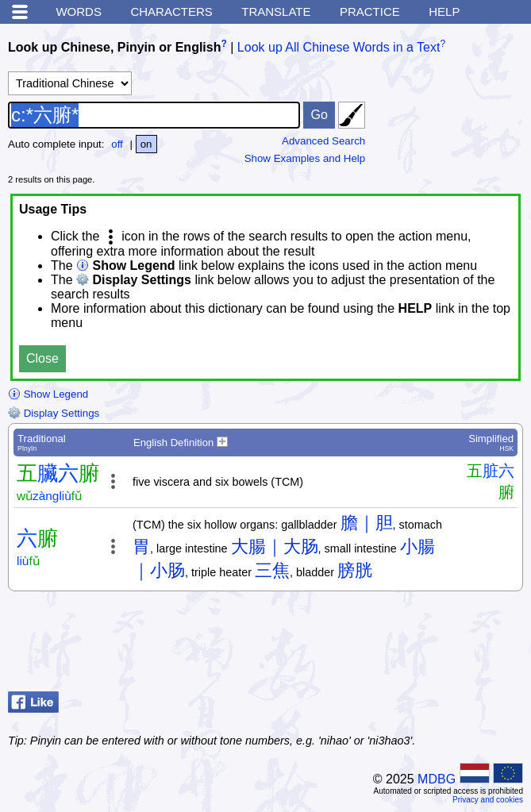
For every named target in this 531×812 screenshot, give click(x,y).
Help (444, 12)
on (146, 144)
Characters (171, 12)
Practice (370, 12)
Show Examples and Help (305, 158)
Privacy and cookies (488, 800)
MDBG (437, 779)
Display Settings (54, 413)
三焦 (272, 570)
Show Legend (48, 394)
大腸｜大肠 (275, 546)
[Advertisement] (396, 645)
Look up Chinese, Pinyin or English (114, 47)
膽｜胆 (367, 523)
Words (79, 12)
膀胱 (355, 570)
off (117, 144)
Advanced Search (323, 141)
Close (42, 358)
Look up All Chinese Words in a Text (339, 47)
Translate (276, 12)
